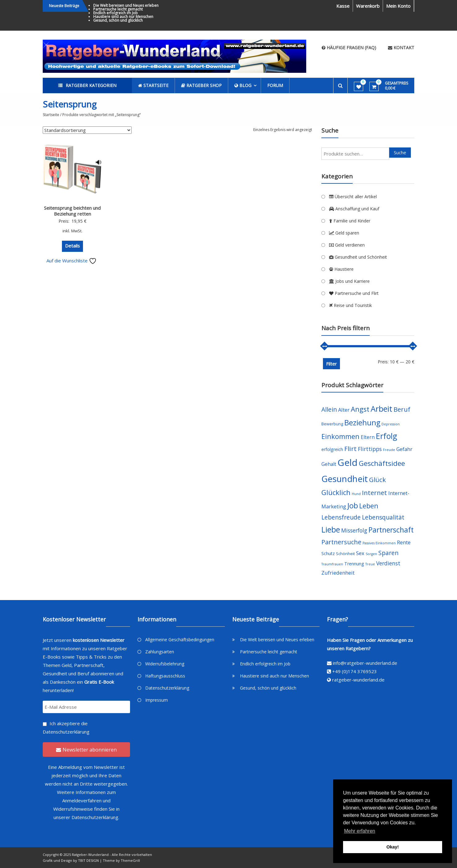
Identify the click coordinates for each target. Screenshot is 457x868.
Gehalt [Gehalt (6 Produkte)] (329, 464)
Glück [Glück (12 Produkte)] (377, 480)
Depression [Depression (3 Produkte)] (391, 424)
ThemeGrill (130, 860)
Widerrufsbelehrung (165, 664)
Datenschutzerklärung (66, 732)
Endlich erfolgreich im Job (115, 13)
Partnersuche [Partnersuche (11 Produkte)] (341, 542)
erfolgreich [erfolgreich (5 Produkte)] (332, 449)
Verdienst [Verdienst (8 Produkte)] (388, 563)
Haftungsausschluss (165, 676)
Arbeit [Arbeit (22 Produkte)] (381, 409)
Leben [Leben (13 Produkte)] (369, 506)
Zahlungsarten (160, 652)
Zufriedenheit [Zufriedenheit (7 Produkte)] (338, 573)
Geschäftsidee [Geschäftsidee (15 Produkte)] (382, 463)
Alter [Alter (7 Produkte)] (344, 410)
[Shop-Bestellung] (87, 130)
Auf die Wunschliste (72, 261)
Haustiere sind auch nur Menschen (123, 17)
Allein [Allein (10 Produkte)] (329, 409)
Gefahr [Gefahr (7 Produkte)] (404, 449)
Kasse (343, 6)
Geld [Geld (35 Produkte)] (348, 462)
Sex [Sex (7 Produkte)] (360, 553)
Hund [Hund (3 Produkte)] (356, 494)
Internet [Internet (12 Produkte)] (374, 493)
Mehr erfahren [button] (360, 831)
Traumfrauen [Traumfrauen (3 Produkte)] (332, 564)
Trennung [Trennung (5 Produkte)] (354, 564)
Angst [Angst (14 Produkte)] (360, 409)
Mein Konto (398, 6)
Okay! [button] (393, 847)
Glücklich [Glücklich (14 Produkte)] (336, 492)
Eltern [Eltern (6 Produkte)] (368, 437)
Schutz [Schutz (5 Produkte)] (328, 553)
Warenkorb (368, 6)
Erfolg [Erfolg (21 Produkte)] (387, 436)
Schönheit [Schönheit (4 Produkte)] (345, 554)
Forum (275, 85)
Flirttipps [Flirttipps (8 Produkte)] (370, 449)
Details (72, 246)
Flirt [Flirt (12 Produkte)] (350, 449)
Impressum (157, 700)
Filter (331, 364)
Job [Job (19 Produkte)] (353, 505)
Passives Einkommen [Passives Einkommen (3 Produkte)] (379, 543)
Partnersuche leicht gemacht (118, 9)
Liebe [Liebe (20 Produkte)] (331, 530)
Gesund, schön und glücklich (118, 20)
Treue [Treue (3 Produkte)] (370, 564)
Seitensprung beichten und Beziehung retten (72, 211)
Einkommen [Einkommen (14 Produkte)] (340, 436)
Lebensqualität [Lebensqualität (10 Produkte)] (383, 517)
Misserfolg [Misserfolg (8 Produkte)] (354, 530)
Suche (400, 152)
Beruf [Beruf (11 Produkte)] (402, 409)
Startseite (51, 115)
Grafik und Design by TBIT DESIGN (71, 860)
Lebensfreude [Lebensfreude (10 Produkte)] (341, 517)
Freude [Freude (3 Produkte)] (389, 450)
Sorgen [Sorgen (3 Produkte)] (371, 554)
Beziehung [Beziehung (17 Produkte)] (362, 423)
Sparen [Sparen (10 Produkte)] (388, 553)
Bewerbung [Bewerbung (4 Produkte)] (332, 424)
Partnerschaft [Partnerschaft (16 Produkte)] (391, 530)
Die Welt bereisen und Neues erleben (126, 5)
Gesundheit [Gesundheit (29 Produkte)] (345, 479)
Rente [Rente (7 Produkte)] (404, 542)
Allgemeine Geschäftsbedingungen (180, 640)
